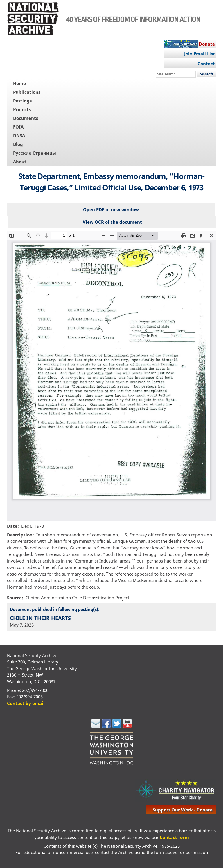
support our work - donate (183, 810)
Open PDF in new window (111, 209)
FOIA (18, 127)
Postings (22, 101)
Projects (22, 109)
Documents (26, 118)
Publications (27, 92)
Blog (18, 144)
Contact (206, 64)
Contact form (174, 837)
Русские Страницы (35, 153)
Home (19, 83)
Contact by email (26, 703)
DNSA (19, 135)
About (20, 162)
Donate (207, 44)
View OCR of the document (112, 222)
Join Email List (199, 54)
